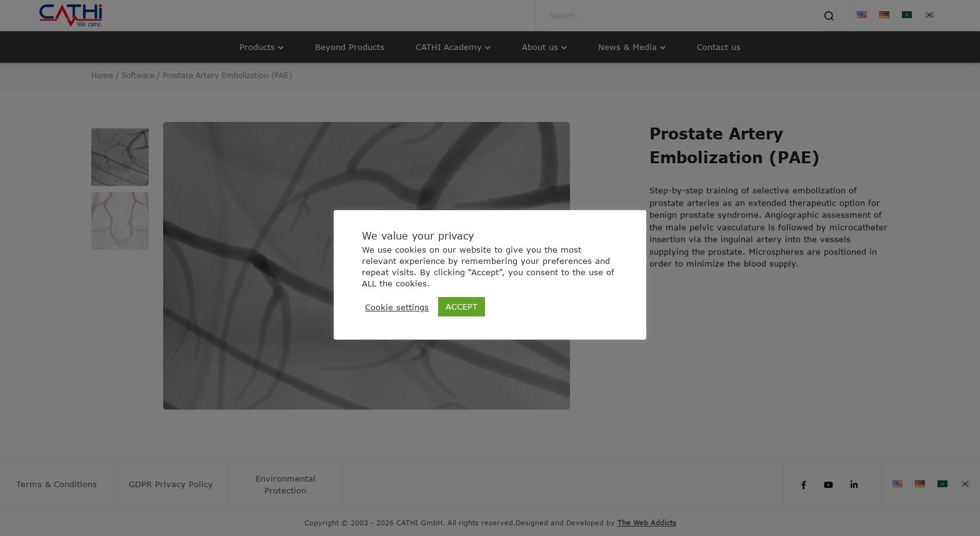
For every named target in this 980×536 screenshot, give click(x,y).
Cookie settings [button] (397, 307)
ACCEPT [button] (462, 306)
